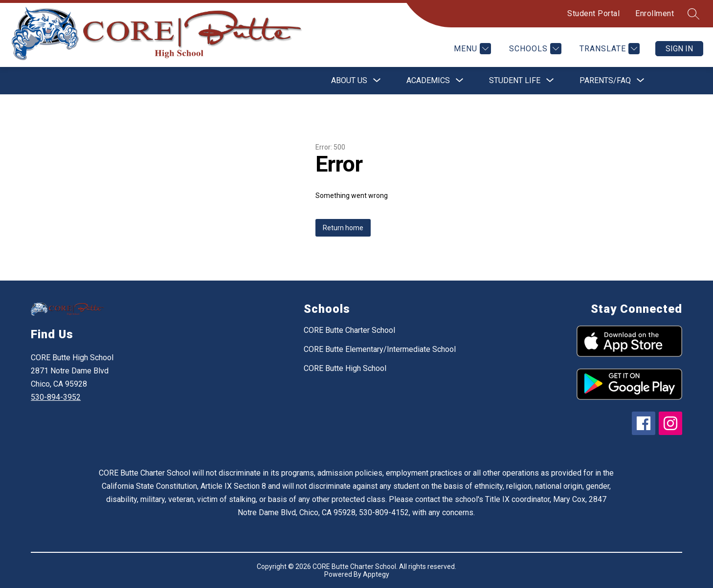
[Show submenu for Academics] (428, 81)
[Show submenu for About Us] (349, 81)
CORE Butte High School (345, 368)
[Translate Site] (608, 49)
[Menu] (471, 49)
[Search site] (693, 14)
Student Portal (593, 13)
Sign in (679, 49)
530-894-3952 (56, 397)
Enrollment (655, 13)
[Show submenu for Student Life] (515, 81)
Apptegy (376, 574)
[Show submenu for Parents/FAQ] (605, 81)
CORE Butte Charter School (349, 330)
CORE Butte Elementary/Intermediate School (380, 349)
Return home (343, 228)
